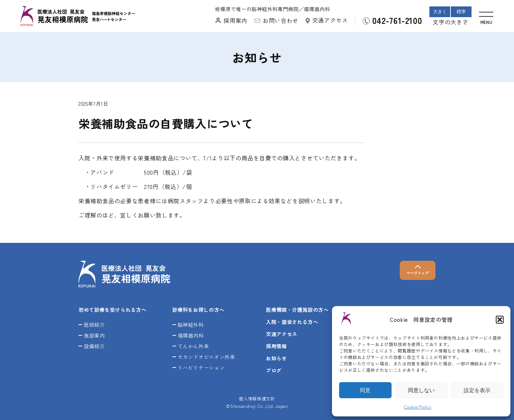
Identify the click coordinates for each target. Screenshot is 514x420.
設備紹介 (94, 346)
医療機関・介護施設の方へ (297, 310)
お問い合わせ (281, 20)
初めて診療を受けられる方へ (112, 310)
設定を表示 (477, 390)
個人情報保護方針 (257, 398)
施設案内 (94, 335)
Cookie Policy (418, 407)
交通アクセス (330, 20)
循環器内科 (191, 335)
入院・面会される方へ (292, 322)
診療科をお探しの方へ (198, 310)
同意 (365, 390)
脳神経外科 (191, 325)
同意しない (421, 390)
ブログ (274, 370)
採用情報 (276, 346)
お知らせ (276, 358)
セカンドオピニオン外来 (206, 357)
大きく (440, 12)
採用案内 (235, 20)
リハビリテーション (201, 367)
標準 (461, 12)
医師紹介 (94, 325)
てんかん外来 (193, 346)
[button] (500, 320)
